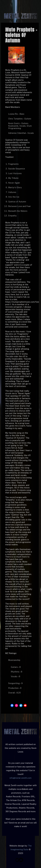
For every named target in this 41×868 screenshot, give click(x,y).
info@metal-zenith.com (21, 778)
